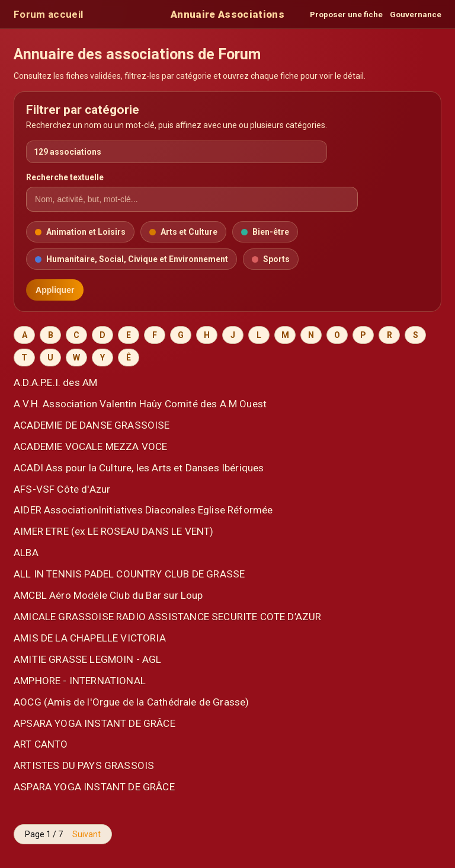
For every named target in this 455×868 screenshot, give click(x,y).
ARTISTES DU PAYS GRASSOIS (84, 765)
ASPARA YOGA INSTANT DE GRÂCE (94, 787)
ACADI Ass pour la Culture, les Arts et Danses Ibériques (139, 468)
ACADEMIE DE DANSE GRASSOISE (92, 425)
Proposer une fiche (346, 15)
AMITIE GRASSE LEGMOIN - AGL (88, 659)
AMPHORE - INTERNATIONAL (80, 681)
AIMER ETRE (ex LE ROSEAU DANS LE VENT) (114, 531)
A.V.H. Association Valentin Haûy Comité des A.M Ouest (140, 404)
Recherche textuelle (65, 177)
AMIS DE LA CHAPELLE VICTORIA (90, 638)
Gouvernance (416, 15)
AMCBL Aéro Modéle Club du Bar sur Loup (108, 595)
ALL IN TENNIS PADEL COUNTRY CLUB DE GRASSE (129, 574)
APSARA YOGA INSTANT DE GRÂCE (94, 723)
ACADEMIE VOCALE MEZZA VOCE (90, 446)
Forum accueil (48, 14)
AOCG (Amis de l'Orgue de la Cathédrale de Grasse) (131, 702)
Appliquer (55, 290)
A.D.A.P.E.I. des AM (55, 382)
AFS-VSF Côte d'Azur (62, 489)
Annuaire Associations (227, 14)
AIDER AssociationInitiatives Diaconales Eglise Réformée (143, 510)
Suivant (86, 834)
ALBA (26, 553)
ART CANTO (41, 744)
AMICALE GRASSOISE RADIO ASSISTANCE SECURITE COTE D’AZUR (167, 617)
